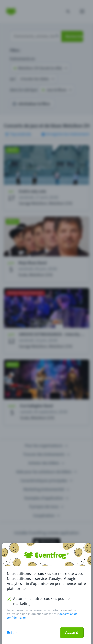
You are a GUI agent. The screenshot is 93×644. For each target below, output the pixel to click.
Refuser (13, 633)
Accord (72, 632)
